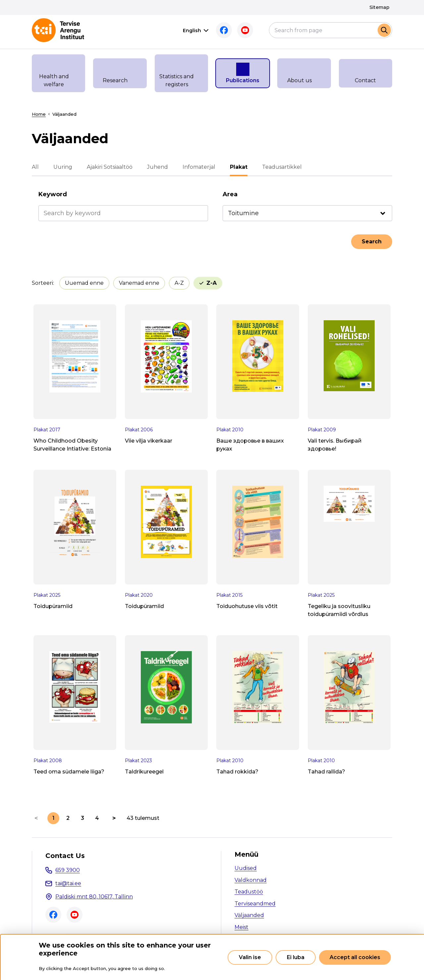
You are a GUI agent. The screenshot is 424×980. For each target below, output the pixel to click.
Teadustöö (249, 892)
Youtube (245, 30)
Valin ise (250, 957)
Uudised (246, 868)
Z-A (212, 283)
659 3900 (68, 870)
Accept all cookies (355, 957)
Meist (241, 927)
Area (230, 194)
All (35, 167)
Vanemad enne (139, 283)
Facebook (224, 30)
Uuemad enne (84, 283)
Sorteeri (42, 283)
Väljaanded (249, 915)
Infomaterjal (199, 167)
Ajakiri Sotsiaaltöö (110, 167)
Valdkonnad (251, 880)
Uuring (63, 167)
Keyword (53, 194)
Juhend (158, 167)
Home (39, 114)
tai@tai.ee (68, 883)
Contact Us (65, 856)
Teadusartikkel (282, 167)
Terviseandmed (255, 904)
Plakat (239, 167)
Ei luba (296, 957)
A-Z (179, 283)
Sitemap (379, 7)
